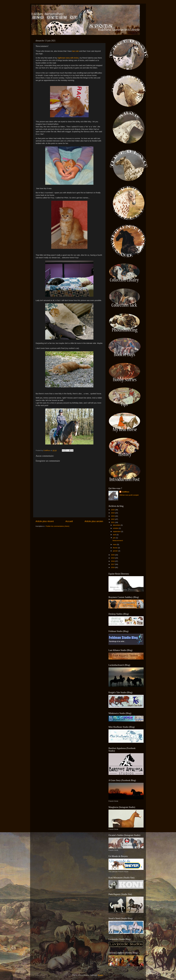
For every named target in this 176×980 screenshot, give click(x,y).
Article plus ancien (94, 521)
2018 (113, 561)
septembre (117, 531)
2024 (113, 513)
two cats (75, 51)
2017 (113, 564)
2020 (113, 555)
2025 (113, 510)
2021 (113, 522)
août (115, 535)
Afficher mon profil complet (129, 495)
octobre (116, 528)
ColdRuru (125, 492)
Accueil (69, 521)
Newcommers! (118, 541)
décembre (117, 525)
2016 (113, 567)
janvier (116, 551)
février (115, 548)
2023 (113, 516)
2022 (113, 519)
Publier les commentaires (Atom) (58, 526)
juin (114, 538)
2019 (113, 558)
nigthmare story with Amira (68, 58)
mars (115, 544)
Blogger (101, 975)
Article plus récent (45, 521)
